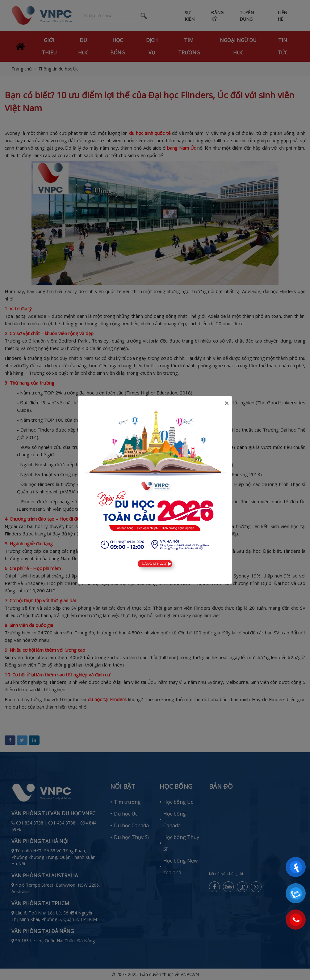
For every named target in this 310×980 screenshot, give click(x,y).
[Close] (227, 403)
